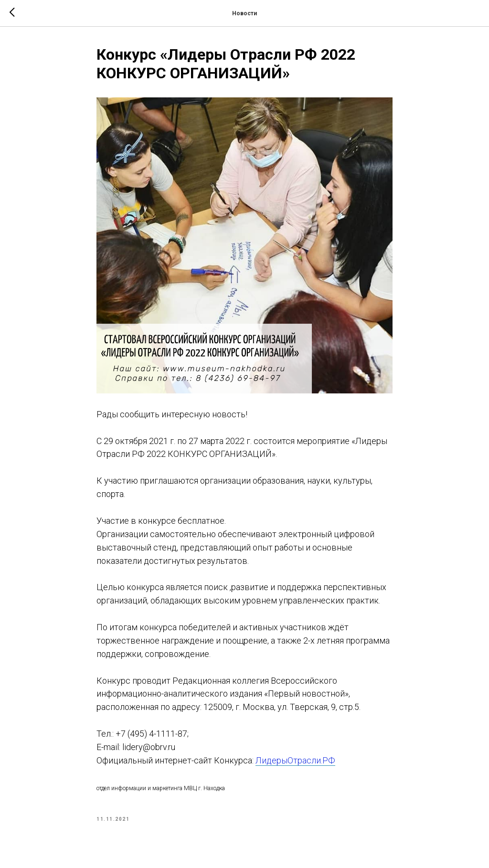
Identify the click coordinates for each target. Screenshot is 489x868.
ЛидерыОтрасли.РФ (295, 760)
